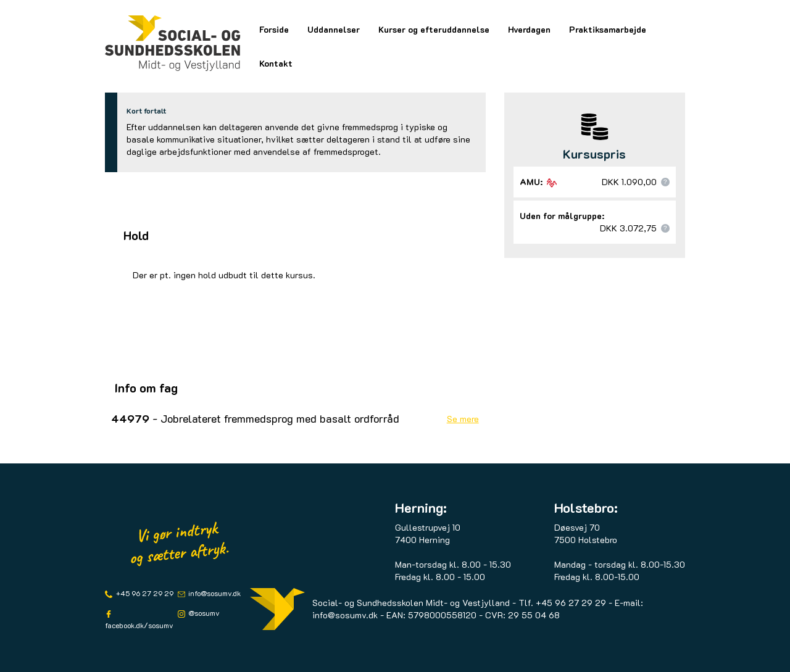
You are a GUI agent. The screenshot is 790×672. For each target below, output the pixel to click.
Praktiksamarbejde (608, 29)
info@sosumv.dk (214, 593)
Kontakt (276, 63)
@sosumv (203, 613)
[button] (665, 182)
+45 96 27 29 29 (144, 593)
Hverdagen (529, 29)
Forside (274, 29)
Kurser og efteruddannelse (434, 29)
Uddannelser (334, 29)
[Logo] (173, 43)
